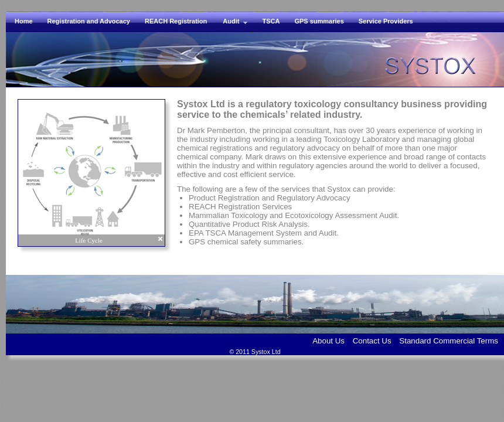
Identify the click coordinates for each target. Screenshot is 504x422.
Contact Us (372, 341)
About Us (328, 341)
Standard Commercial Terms (449, 341)
